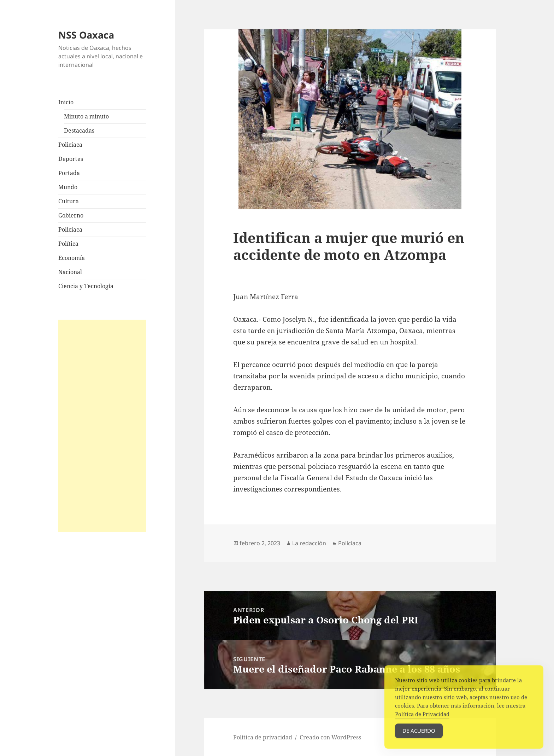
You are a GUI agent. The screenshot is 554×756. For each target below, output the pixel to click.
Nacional (70, 272)
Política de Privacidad (422, 721)
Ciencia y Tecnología (86, 286)
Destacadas (79, 130)
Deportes (71, 159)
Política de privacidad (263, 737)
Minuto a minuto (86, 116)
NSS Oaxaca (86, 35)
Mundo (68, 187)
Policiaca (70, 145)
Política (68, 244)
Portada (69, 173)
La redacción (309, 543)
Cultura (69, 201)
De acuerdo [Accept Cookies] (419, 738)
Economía (72, 258)
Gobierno (71, 215)
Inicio (66, 102)
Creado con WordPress (330, 737)
